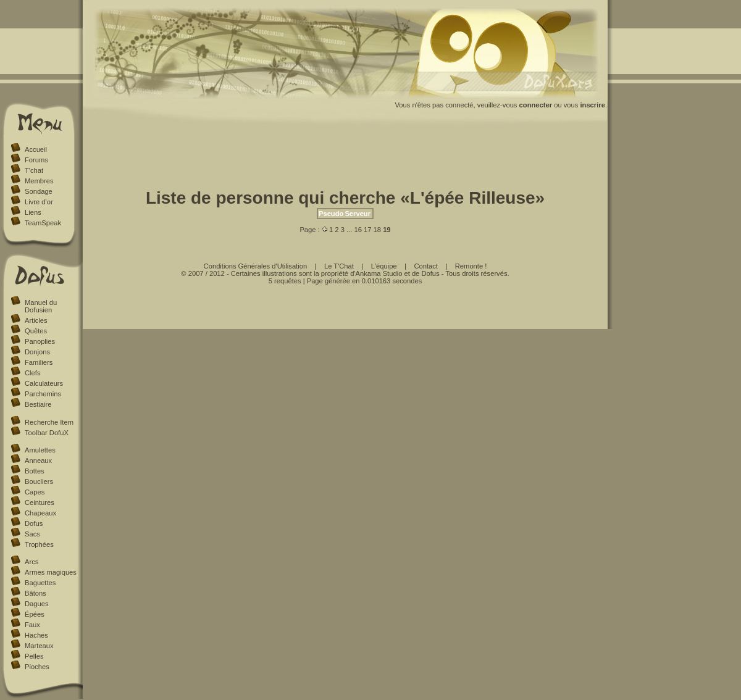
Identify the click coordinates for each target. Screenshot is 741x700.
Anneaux (38, 460)
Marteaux (39, 646)
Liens (33, 212)
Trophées (39, 544)
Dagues (37, 604)
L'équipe (384, 266)
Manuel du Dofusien (41, 306)
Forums (36, 160)
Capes (35, 492)
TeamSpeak (43, 223)
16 (358, 230)
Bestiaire (38, 404)
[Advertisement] (345, 159)
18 (377, 230)
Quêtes (36, 331)
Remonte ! (471, 266)
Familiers (39, 362)
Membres (39, 181)
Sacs (32, 534)
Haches (36, 635)
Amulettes (40, 450)
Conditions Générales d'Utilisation (256, 266)
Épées (35, 614)
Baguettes (40, 583)
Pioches (37, 667)
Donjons (37, 352)
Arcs (31, 562)
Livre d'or (39, 202)
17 (367, 230)
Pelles (34, 656)
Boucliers (39, 481)
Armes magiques (51, 572)
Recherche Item (49, 422)
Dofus (34, 523)
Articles (36, 320)
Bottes (35, 471)
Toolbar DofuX (47, 433)
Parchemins (43, 394)
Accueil (36, 149)
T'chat (34, 170)
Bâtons (36, 593)
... (349, 230)
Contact (426, 266)
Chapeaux (40, 513)
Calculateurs (44, 383)
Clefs (33, 373)
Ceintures (40, 502)
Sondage (39, 191)
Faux (32, 625)
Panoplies (40, 341)
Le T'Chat (339, 266)
